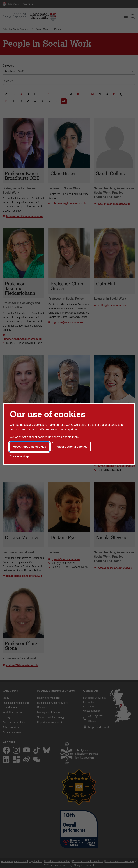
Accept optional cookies (29, 447)
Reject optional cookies (71, 447)
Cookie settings (19, 456)
